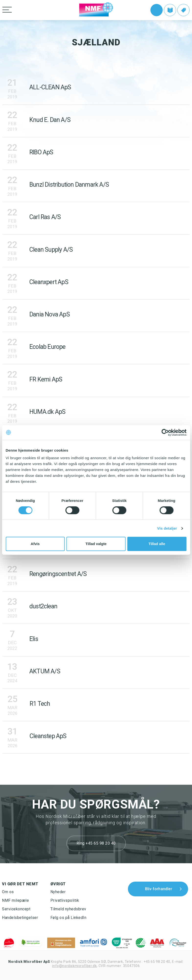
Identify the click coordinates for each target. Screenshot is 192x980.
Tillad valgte (96, 544)
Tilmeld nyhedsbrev (68, 909)
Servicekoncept (16, 909)
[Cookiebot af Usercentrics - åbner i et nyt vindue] (165, 432)
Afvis (35, 544)
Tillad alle (157, 544)
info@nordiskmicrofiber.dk (74, 966)
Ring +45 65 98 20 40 (96, 843)
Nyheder (58, 892)
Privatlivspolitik (65, 900)
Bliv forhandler (159, 889)
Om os (8, 892)
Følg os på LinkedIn (68, 918)
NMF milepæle (15, 900)
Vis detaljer (167, 528)
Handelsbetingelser (20, 918)
